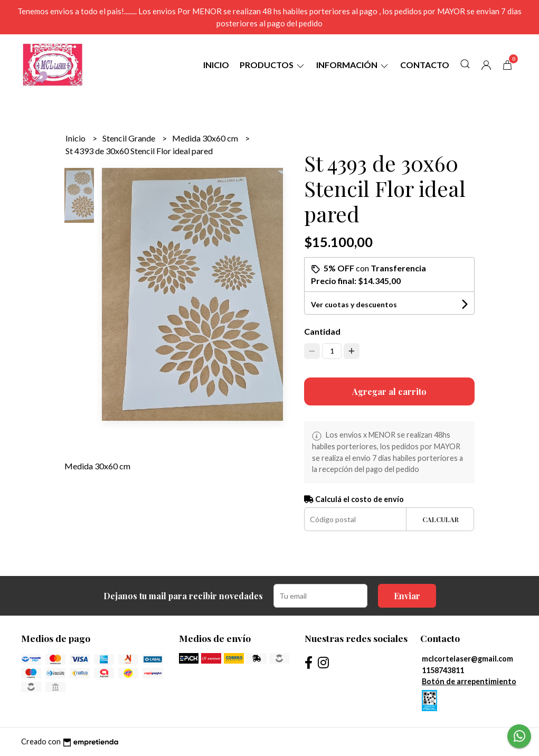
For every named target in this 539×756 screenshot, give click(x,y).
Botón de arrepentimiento (469, 681)
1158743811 (443, 670)
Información (353, 65)
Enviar (407, 596)
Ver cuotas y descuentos (354, 304)
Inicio (216, 65)
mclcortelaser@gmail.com (467, 659)
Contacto (425, 65)
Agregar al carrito (389, 391)
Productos (273, 65)
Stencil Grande (130, 138)
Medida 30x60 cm (206, 138)
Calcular (441, 519)
